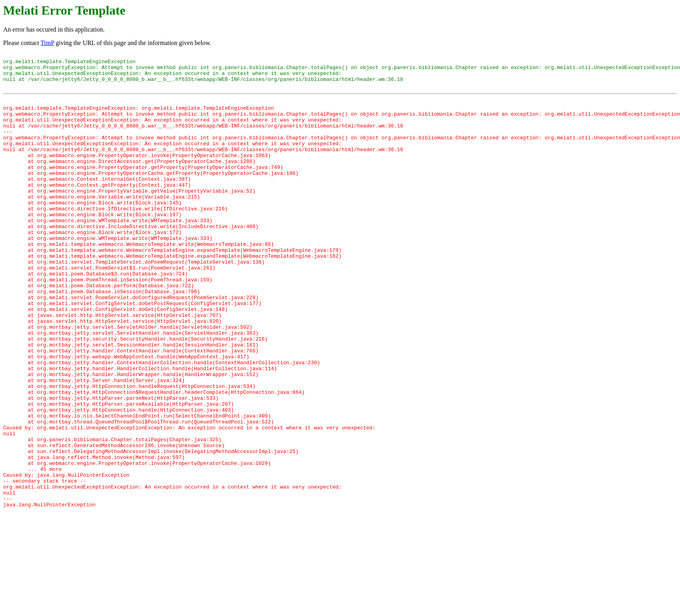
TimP (47, 43)
